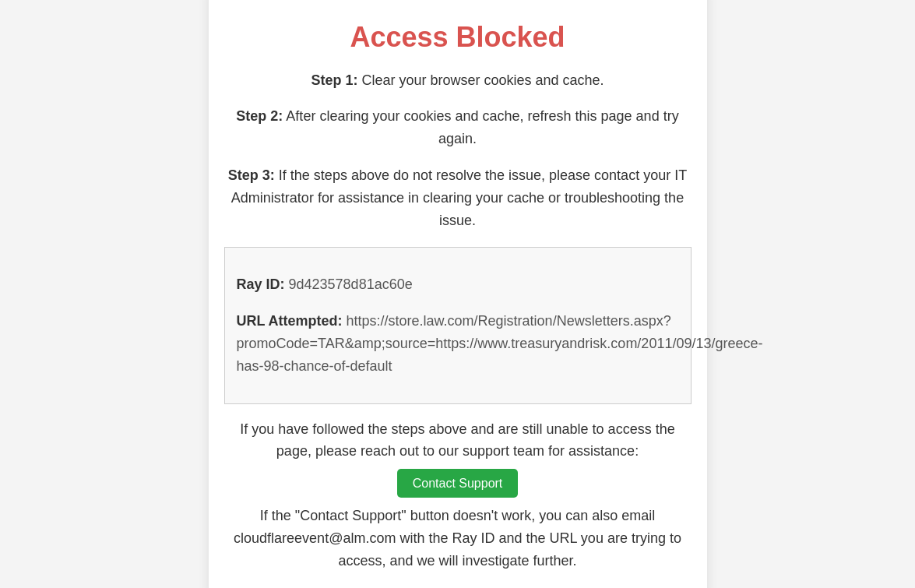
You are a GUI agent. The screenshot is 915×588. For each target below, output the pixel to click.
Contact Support (458, 483)
